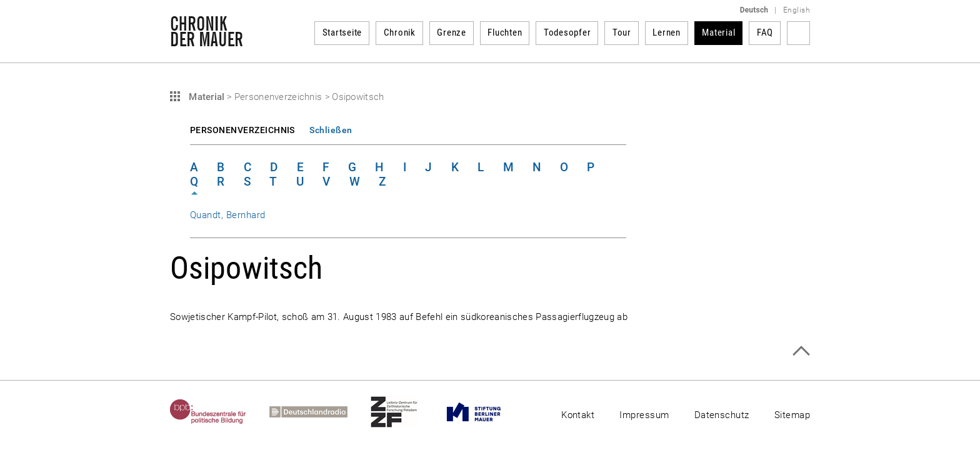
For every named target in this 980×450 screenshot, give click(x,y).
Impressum (644, 415)
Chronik (400, 32)
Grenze (452, 32)
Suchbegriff (798, 33)
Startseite (342, 32)
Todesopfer (567, 32)
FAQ (765, 32)
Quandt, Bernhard (228, 215)
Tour (622, 32)
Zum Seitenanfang (801, 351)
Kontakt (578, 415)
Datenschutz (722, 415)
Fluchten (505, 32)
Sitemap (792, 415)
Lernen (667, 32)
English (797, 10)
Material (718, 32)
